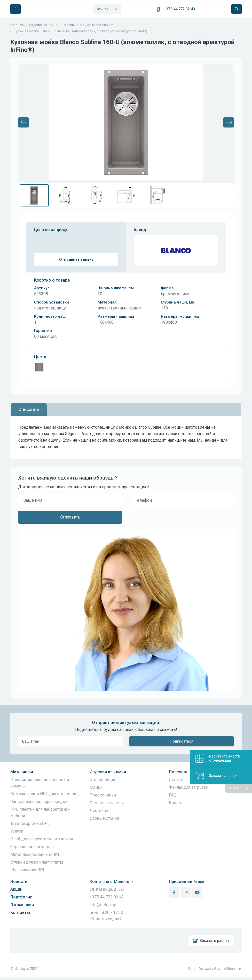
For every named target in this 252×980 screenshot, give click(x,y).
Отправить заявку (76, 259)
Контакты (20, 913)
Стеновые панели (107, 803)
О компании (22, 905)
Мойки (96, 787)
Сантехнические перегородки (39, 802)
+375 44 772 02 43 (179, 9)
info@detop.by (103, 905)
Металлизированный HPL (35, 854)
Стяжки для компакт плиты (37, 862)
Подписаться (182, 741)
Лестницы (100, 811)
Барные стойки (104, 818)
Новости (19, 882)
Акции (16, 889)
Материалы (22, 772)
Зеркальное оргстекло (32, 847)
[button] (23, 122)
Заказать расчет (211, 942)
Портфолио (21, 897)
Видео (175, 803)
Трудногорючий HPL (30, 823)
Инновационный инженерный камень (40, 783)
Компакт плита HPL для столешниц (45, 794)
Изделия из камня (108, 772)
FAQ (173, 795)
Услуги (17, 831)
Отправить (70, 517)
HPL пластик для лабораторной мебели (40, 812)
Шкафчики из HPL (28, 870)
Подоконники (103, 795)
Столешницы (102, 780)
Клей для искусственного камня (42, 839)
